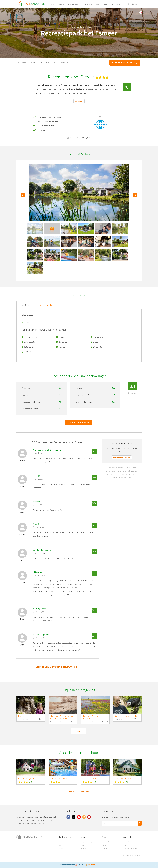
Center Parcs (127, 842)
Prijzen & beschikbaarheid (125, 63)
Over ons (62, 845)
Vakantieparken (57, 4)
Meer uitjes (78, 731)
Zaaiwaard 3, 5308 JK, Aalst (79, 138)
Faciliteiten (50, 63)
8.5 (95, 782)
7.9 (127, 782)
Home (61, 842)
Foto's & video (36, 63)
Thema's (89, 4)
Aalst (90, 27)
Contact (62, 849)
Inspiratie (116, 4)
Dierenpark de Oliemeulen (126, 716)
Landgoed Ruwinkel (123, 779)
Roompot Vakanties (130, 852)
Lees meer (79, 101)
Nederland (71, 27)
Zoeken (137, 4)
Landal (126, 845)
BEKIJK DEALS (93, 865)
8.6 (31, 782)
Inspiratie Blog (106, 842)
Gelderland (82, 27)
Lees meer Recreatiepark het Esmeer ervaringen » (57, 667)
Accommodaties (48, 305)
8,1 (127, 87)
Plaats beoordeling (122, 457)
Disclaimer (84, 849)
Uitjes (104, 845)
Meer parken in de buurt (78, 792)
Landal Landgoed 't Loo (29, 779)
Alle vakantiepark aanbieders (132, 855)
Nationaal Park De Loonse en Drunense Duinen (62, 717)
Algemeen (22, 63)
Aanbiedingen (102, 4)
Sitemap (105, 849)
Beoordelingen (65, 63)
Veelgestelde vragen (87, 842)
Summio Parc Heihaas (60, 779)
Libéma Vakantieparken (131, 849)
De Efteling (23, 716)
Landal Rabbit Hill (90, 779)
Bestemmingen (75, 4)
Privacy (83, 845)
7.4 (63, 782)
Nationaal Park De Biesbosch (90, 717)
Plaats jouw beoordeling (78, 423)
